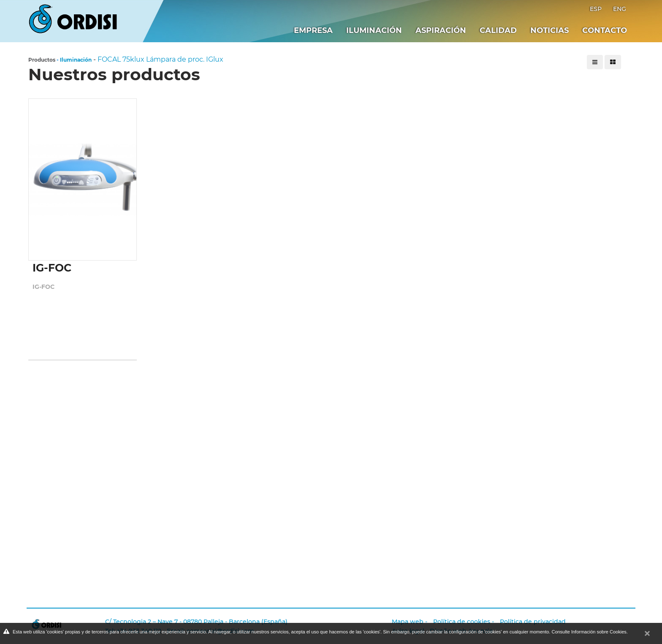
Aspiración (441, 30)
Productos (42, 60)
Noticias (549, 30)
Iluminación (374, 30)
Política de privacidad (533, 622)
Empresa (313, 30)
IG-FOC (43, 287)
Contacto (605, 30)
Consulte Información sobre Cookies (589, 632)
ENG (620, 9)
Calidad (498, 30)
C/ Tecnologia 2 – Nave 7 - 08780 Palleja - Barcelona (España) (196, 622)
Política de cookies (462, 622)
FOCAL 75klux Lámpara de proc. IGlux (160, 59)
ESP (597, 9)
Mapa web (408, 622)
